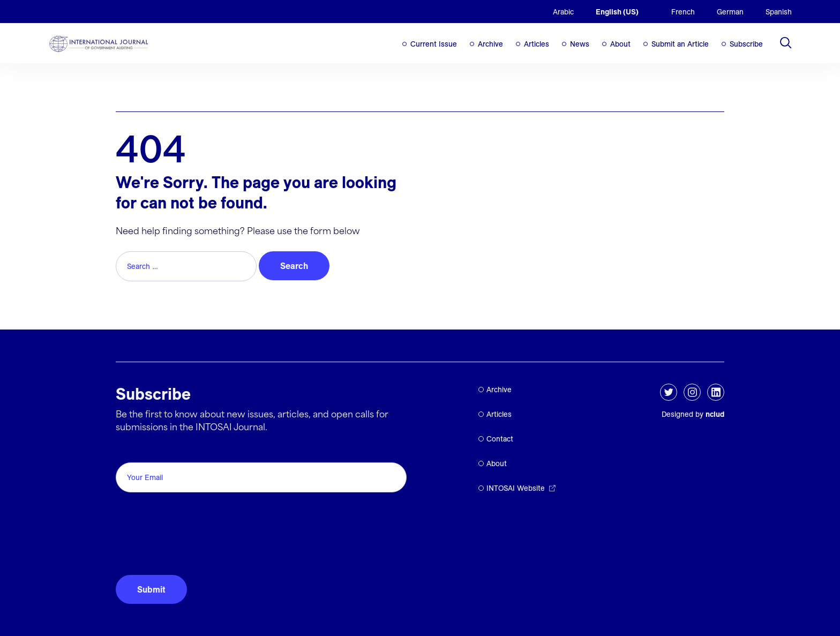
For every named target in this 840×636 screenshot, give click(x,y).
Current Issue (434, 44)
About (620, 44)
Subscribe (746, 44)
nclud (715, 414)
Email (129, 450)
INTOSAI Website (516, 488)
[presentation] (197, 541)
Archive (490, 44)
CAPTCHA (141, 508)
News (580, 44)
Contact (500, 439)
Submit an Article (680, 44)
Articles (537, 44)
